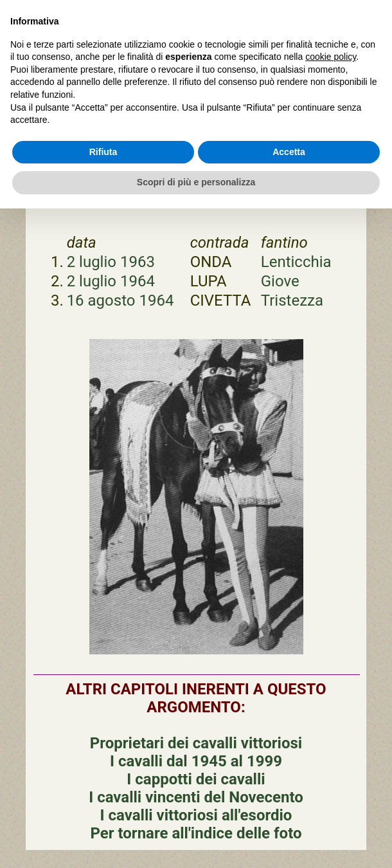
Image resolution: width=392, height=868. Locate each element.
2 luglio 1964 (111, 281)
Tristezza (292, 300)
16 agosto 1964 (120, 300)
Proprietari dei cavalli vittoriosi (196, 743)
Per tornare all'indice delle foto (196, 833)
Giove (280, 281)
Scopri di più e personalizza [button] (196, 182)
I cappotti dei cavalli (196, 779)
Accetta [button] (289, 152)
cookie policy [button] (331, 57)
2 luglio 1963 (111, 262)
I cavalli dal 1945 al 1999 (196, 761)
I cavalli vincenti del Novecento (196, 797)
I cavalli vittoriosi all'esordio (196, 815)
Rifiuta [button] (103, 152)
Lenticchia (296, 262)
